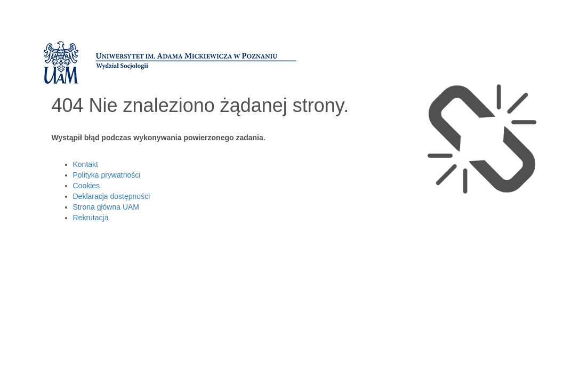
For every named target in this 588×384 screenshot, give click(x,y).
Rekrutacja (91, 218)
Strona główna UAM (106, 207)
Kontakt (86, 164)
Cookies (87, 186)
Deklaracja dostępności (112, 196)
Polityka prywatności (107, 175)
